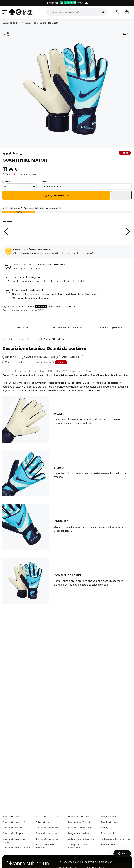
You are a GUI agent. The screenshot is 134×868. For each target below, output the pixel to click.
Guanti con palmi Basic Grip (40, 357)
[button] (67, 279)
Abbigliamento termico (81, 839)
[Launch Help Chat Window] (122, 854)
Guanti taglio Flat (71, 357)
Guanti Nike (30, 23)
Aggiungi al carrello (56, 195)
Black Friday (108, 844)
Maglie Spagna (110, 816)
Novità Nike (11, 357)
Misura (45, 182)
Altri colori (7, 222)
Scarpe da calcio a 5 (14, 822)
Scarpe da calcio (12, 816)
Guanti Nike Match (49, 23)
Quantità (6, 182)
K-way (105, 828)
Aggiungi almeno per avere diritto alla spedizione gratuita (32, 208)
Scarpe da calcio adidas (16, 848)
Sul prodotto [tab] (24, 327)
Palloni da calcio (44, 822)
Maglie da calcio (110, 822)
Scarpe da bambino (47, 828)
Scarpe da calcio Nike (48, 816)
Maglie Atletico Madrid (81, 833)
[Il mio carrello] (127, 12)
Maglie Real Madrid (79, 822)
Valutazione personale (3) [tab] (67, 327)
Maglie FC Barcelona (80, 828)
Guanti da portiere (12, 23)
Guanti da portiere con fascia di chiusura (28, 362)
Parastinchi (107, 833)
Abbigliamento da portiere (116, 839)
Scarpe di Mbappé (13, 833)
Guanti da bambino (46, 833)
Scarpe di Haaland (13, 828)
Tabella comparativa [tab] (110, 327)
